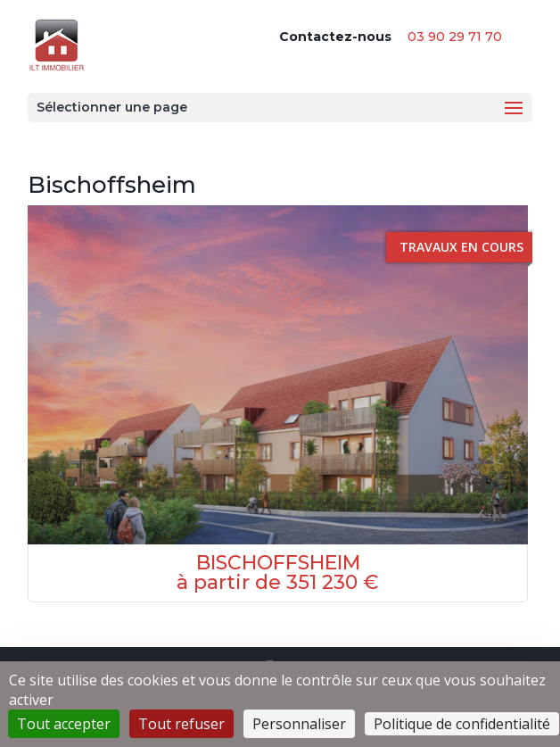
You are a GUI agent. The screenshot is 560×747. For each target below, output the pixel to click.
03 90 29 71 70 (455, 37)
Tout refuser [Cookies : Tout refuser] (181, 724)
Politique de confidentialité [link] (462, 724)
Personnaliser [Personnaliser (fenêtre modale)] (299, 724)
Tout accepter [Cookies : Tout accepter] (64, 724)
